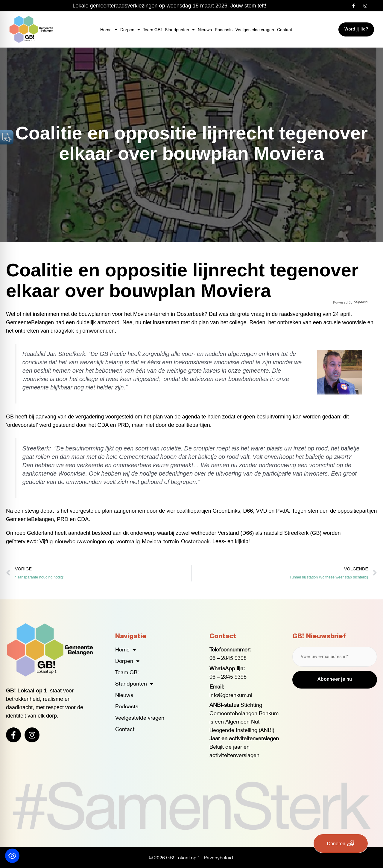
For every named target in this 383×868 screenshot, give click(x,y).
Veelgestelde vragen (255, 30)
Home (109, 30)
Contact (285, 30)
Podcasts (224, 30)
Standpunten (180, 30)
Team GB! (152, 30)
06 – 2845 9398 (228, 658)
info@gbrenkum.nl (231, 695)
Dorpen (130, 30)
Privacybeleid (218, 858)
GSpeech (360, 302)
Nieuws (205, 30)
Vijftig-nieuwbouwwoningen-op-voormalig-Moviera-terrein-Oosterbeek (124, 541)
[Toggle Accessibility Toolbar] (12, 856)
